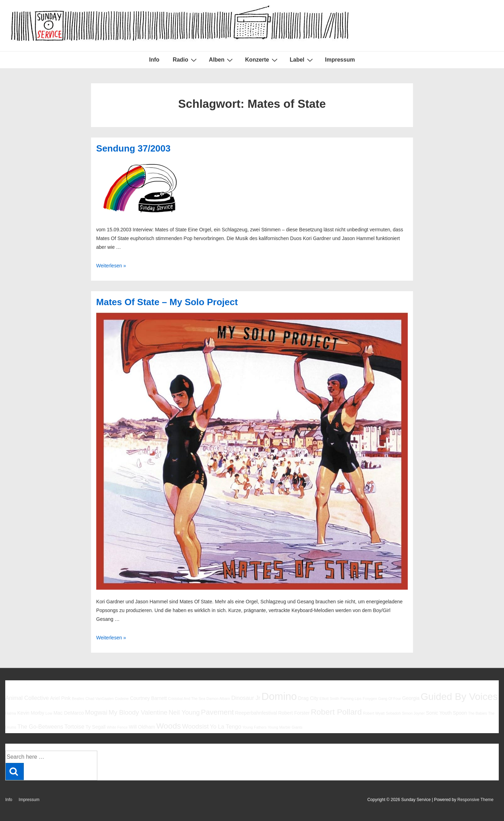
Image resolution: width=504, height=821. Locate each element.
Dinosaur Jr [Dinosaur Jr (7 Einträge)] (246, 698)
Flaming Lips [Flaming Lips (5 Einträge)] (351, 699)
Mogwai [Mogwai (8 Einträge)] (96, 712)
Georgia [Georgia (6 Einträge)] (411, 698)
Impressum (340, 60)
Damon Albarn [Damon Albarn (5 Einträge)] (218, 699)
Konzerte (262, 60)
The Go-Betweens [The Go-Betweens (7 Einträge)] (40, 727)
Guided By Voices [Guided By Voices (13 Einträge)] (459, 697)
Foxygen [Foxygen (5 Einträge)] (370, 699)
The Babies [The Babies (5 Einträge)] (477, 713)
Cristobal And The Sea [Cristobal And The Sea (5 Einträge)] (187, 699)
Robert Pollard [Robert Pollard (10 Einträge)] (336, 712)
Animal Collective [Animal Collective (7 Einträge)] (27, 698)
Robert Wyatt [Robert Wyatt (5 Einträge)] (374, 713)
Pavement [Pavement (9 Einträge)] (217, 712)
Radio (185, 60)
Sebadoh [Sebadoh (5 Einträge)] (393, 713)
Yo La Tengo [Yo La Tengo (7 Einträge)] (226, 727)
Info (154, 60)
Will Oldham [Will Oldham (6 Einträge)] (142, 727)
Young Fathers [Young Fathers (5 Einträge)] (255, 727)
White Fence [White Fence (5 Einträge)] (117, 727)
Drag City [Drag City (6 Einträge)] (308, 698)
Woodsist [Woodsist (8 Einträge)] (195, 726)
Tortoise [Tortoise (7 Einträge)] (74, 727)
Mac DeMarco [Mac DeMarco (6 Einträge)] (69, 713)
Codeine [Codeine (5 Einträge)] (122, 699)
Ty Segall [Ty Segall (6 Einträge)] (95, 727)
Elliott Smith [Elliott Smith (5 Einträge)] (329, 699)
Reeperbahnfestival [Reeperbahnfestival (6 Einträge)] (256, 713)
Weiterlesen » (111, 266)
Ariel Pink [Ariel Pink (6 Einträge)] (60, 698)
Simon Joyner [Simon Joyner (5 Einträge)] (413, 713)
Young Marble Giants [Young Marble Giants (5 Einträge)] (285, 727)
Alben (222, 60)
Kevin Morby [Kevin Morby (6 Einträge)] (31, 713)
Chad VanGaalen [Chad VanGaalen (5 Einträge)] (100, 699)
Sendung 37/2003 (133, 148)
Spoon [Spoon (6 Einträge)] (460, 713)
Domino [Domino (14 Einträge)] (279, 696)
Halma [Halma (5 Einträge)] (11, 713)
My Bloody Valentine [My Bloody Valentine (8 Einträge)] (138, 712)
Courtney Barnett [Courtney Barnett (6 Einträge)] (148, 698)
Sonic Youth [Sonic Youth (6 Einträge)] (439, 713)
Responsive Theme (475, 800)
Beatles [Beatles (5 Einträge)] (78, 699)
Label (302, 60)
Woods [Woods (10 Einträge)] (169, 726)
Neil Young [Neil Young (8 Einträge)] (184, 712)
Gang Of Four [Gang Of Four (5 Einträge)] (389, 699)
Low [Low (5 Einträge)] (49, 713)
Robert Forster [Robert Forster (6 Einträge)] (294, 713)
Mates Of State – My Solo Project (167, 302)
